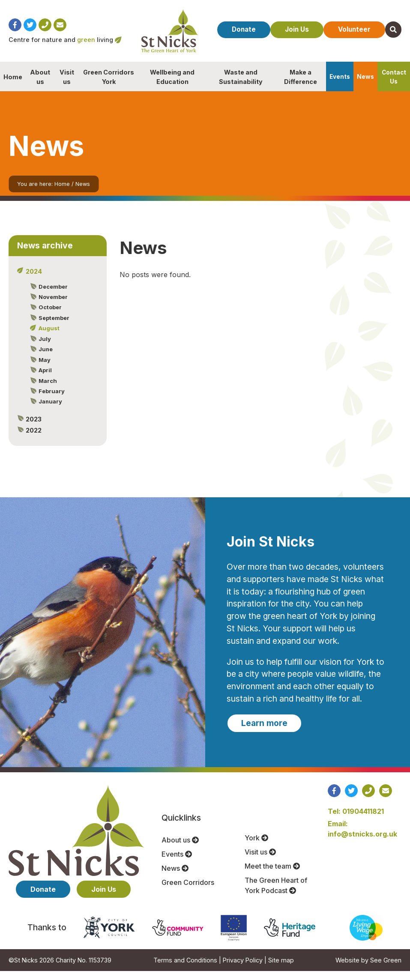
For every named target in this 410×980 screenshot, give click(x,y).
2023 (33, 428)
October (49, 316)
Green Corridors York (109, 86)
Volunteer (371, 24)
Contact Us (394, 86)
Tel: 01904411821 (356, 820)
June (45, 358)
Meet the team (272, 875)
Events (340, 86)
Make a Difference (301, 86)
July (44, 348)
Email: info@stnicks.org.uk (362, 838)
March (47, 390)
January (49, 410)
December (52, 296)
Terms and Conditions (185, 969)
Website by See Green (368, 969)
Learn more (264, 732)
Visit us (67, 86)
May (44, 369)
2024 (33, 280)
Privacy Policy (243, 969)
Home (13, 86)
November (52, 306)
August (48, 337)
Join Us (310, 24)
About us (40, 86)
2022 (33, 439)
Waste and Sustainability (241, 86)
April (44, 379)
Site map (281, 969)
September (53, 327)
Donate (253, 24)
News (365, 86)
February (51, 400)
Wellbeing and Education (172, 86)
